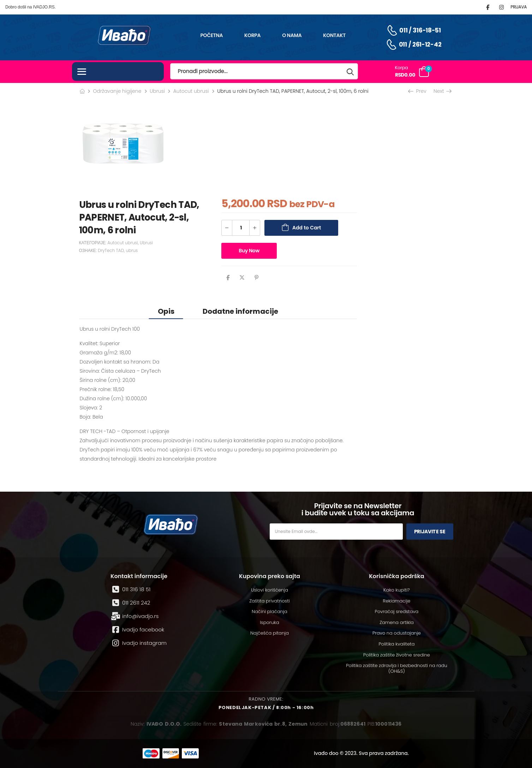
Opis (166, 311)
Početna (211, 35)
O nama (292, 35)
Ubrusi (157, 91)
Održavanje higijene (117, 91)
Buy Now (249, 251)
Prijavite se (430, 532)
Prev (418, 91)
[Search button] (351, 71)
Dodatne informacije (240, 311)
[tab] (166, 311)
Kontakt (334, 35)
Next (442, 91)
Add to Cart (307, 228)
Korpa (252, 35)
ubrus (132, 250)
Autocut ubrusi (191, 91)
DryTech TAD (111, 250)
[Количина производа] (241, 228)
